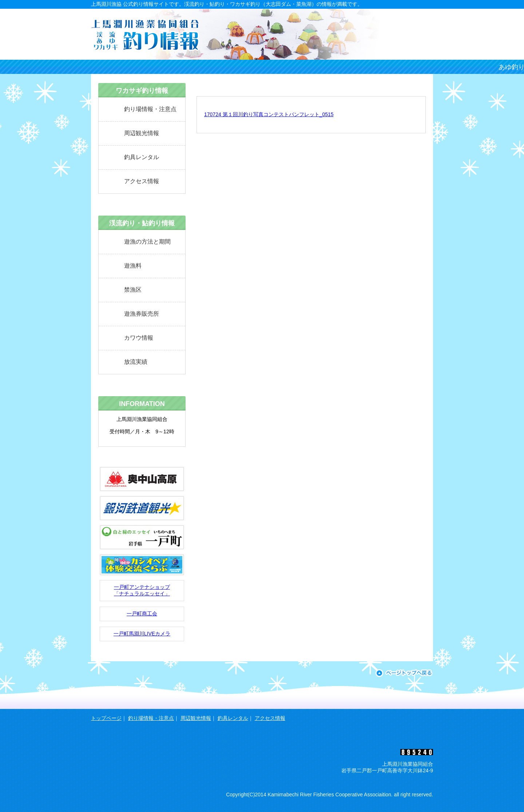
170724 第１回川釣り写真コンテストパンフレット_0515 (269, 114)
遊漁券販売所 (142, 314)
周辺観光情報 (142, 133)
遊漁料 (133, 266)
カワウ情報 (139, 338)
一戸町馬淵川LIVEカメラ (142, 634)
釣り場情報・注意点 (150, 109)
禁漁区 (133, 290)
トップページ (106, 718)
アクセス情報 (142, 181)
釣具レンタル (142, 157)
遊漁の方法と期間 (147, 242)
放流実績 (136, 362)
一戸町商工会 (142, 614)
